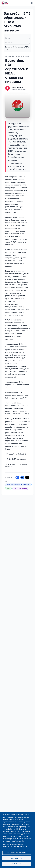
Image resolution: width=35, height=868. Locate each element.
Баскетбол (9, 43)
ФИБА (8, 488)
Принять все (17, 864)
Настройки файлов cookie (17, 853)
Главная (8, 38)
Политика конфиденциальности (13, 844)
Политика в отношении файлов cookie (15, 847)
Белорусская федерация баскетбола (18, 485)
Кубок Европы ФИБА (20, 488)
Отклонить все (17, 858)
